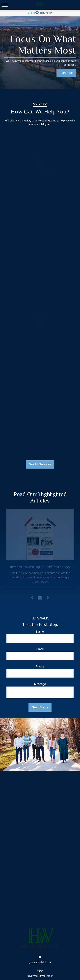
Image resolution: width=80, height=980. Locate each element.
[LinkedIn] (40, 956)
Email (40, 649)
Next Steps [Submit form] (40, 707)
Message (40, 684)
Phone (40, 667)
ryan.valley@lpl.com (40, 962)
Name (40, 632)
